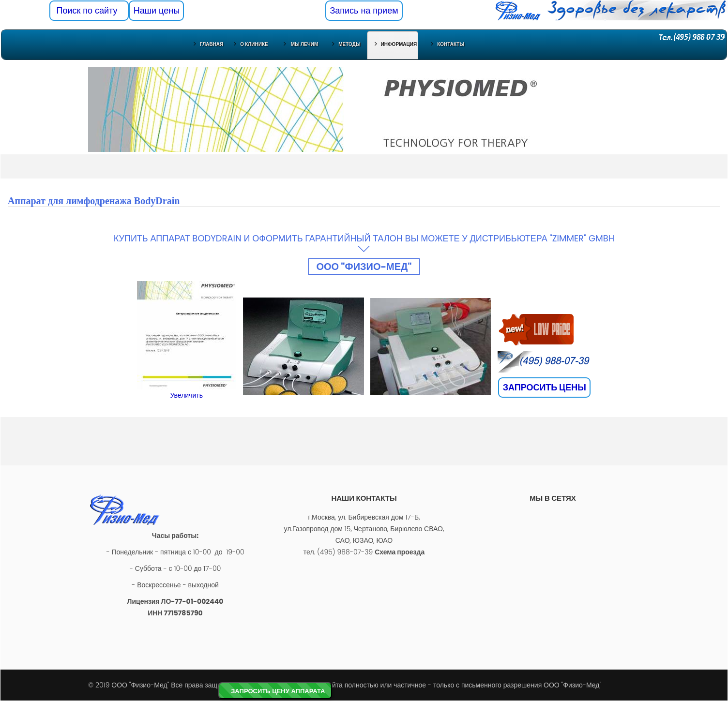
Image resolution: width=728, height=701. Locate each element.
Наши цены (157, 10)
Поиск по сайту (90, 10)
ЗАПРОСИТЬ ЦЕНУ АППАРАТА (278, 691)
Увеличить (186, 395)
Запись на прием (364, 10)
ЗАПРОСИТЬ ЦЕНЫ (545, 387)
